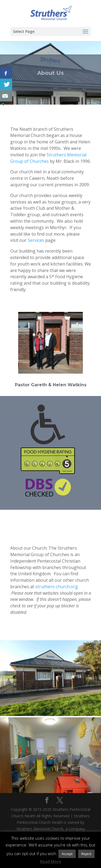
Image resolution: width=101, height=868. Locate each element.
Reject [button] (86, 854)
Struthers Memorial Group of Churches (48, 158)
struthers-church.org (57, 587)
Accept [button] (67, 854)
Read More (51, 861)
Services (36, 240)
